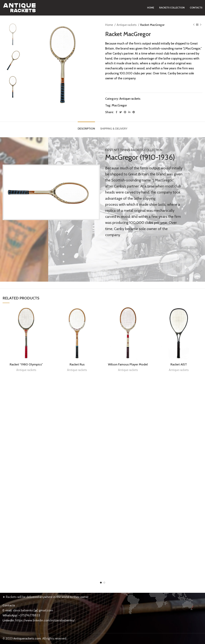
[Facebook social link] (116, 112)
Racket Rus (77, 364)
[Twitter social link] (121, 112)
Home (109, 25)
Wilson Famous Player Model (128, 364)
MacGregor (119, 105)
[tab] (86, 127)
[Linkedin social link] (129, 112)
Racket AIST (179, 364)
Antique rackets (127, 25)
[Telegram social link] (134, 112)
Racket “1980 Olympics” (26, 364)
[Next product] (201, 25)
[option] (13, 34)
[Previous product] (194, 25)
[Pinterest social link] (125, 112)
